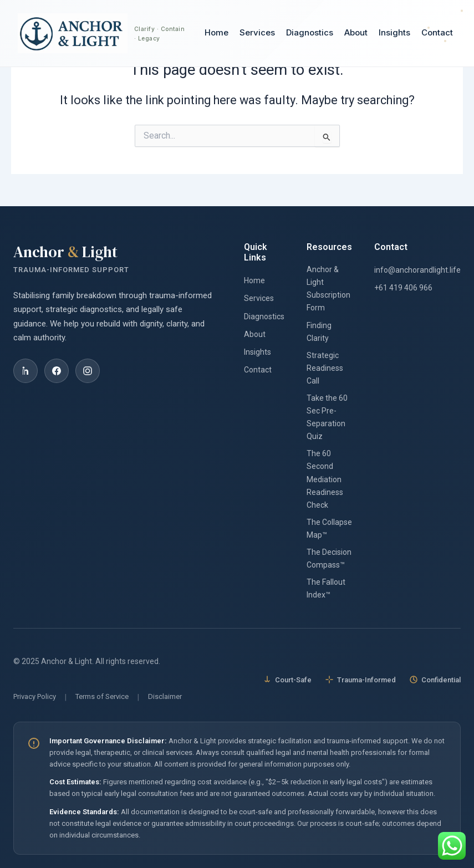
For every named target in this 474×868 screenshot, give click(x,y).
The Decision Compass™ (329, 558)
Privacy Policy (35, 696)
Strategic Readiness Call (325, 368)
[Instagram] (88, 371)
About (356, 33)
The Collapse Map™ (329, 529)
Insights (394, 33)
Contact (437, 33)
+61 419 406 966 (403, 288)
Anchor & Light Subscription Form (328, 289)
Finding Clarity (319, 332)
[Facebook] (57, 371)
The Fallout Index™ (326, 588)
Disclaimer (165, 696)
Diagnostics (310, 33)
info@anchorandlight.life (417, 270)
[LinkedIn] (26, 371)
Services (257, 33)
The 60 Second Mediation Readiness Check (325, 479)
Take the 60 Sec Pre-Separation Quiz (327, 417)
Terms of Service (102, 696)
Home (216, 33)
